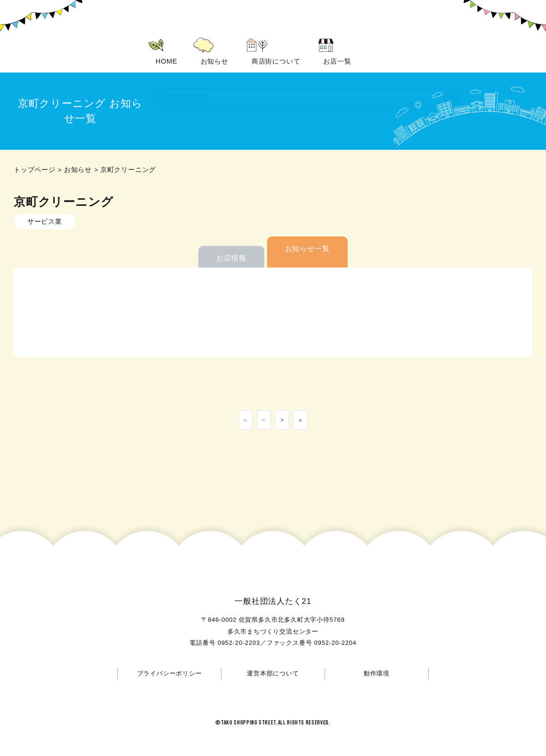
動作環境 (377, 658)
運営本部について (273, 658)
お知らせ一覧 (307, 233)
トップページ (35, 155)
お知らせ (78, 155)
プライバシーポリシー (170, 658)
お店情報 (231, 243)
